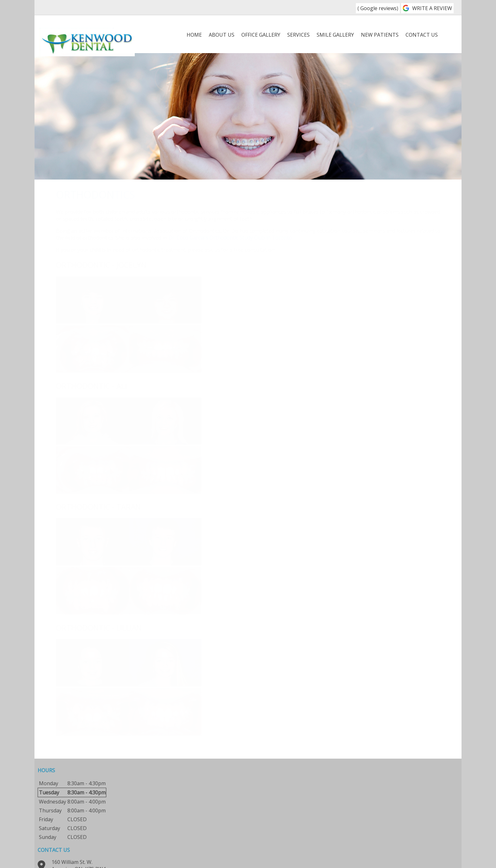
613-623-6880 (240, 8)
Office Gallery (261, 35)
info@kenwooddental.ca (220, 817)
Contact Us (422, 35)
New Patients (380, 35)
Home (194, 35)
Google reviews (378, 8)
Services (298, 35)
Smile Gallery (335, 35)
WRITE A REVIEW (432, 8)
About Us (222, 35)
